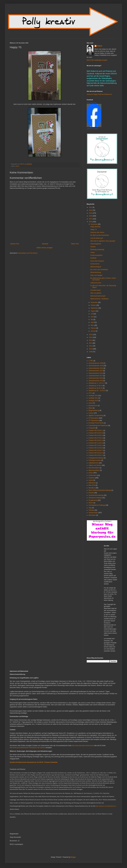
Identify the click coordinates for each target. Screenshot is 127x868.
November (94, 302)
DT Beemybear (93, 418)
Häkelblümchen (94, 463)
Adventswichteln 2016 (96, 373)
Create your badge (92, 129)
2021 (91, 207)
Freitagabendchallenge (96, 458)
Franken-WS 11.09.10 (96, 443)
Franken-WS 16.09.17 (96, 450)
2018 (91, 216)
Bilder (90, 408)
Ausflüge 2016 (93, 401)
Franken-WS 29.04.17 (96, 455)
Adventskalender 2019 (96, 368)
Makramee (92, 483)
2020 (91, 210)
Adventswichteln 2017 (96, 376)
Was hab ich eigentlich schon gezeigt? (103, 241)
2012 (91, 343)
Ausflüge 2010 (93, 396)
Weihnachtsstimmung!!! (98, 296)
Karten (17, 166)
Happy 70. (94, 229)
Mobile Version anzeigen (45, 248)
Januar (93, 331)
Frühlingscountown (95, 460)
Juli (92, 314)
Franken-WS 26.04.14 (96, 453)
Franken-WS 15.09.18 (96, 448)
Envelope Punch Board (96, 423)
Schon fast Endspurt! (97, 261)
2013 (91, 340)
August (93, 311)
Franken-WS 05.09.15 (96, 435)
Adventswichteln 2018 (96, 378)
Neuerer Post (15, 244)
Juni (92, 317)
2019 (91, 213)
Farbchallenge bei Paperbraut (98, 426)
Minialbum (92, 488)
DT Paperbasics (94, 420)
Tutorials (91, 510)
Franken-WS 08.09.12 (96, 440)
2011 (91, 346)
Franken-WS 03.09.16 (96, 433)
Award (91, 403)
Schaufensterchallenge (96, 495)
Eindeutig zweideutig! (97, 250)
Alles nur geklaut (96, 293)
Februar (93, 328)
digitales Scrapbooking (96, 415)
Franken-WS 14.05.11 (96, 445)
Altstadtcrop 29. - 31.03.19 (97, 391)
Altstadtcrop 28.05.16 (95, 388)
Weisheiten (92, 515)
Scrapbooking (93, 500)
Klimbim (93, 247)
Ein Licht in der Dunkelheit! (99, 270)
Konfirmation (93, 475)
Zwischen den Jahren (97, 232)
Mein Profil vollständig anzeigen (97, 60)
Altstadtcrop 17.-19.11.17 (97, 383)
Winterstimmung (96, 272)
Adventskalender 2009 (96, 363)
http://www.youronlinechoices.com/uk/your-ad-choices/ (27, 748)
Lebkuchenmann (96, 283)
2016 (91, 222)
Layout (91, 480)
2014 (91, 337)
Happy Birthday (95, 227)
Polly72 (100, 46)
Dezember (94, 224)
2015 (91, 335)
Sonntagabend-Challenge (97, 505)
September (95, 308)
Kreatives (92, 478)
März (93, 325)
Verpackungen (93, 513)
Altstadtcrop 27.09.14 (95, 386)
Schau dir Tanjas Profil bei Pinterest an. (99, 94)
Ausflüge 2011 (93, 398)
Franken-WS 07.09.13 (96, 438)
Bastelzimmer (93, 406)
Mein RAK (92, 485)
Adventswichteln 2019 (96, 381)
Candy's (91, 413)
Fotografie (92, 428)
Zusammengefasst (96, 255)
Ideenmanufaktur (94, 470)
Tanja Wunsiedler (92, 103)
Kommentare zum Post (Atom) (28, 253)
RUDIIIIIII (93, 258)
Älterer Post (75, 244)
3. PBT (91, 361)
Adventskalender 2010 (96, 366)
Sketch (91, 503)
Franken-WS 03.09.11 (96, 431)
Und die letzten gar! (97, 238)
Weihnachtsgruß (96, 267)
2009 (91, 352)
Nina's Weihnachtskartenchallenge (100, 490)
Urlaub (93, 252)
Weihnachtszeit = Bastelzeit (99, 299)
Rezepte (91, 493)
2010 (91, 349)
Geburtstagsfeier (96, 244)
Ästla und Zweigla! (96, 275)
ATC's (90, 393)
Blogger (73, 857)
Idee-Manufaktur (94, 468)
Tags (90, 508)
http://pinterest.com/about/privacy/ (106, 806)
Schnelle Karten (96, 290)
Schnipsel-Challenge (95, 498)
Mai (92, 320)
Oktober (94, 305)
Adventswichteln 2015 (96, 371)
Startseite (45, 244)
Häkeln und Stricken (95, 465)
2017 (91, 219)
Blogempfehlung (94, 410)
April (92, 322)
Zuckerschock (95, 264)
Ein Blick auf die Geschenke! (100, 235)
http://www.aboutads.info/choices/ (83, 746)
